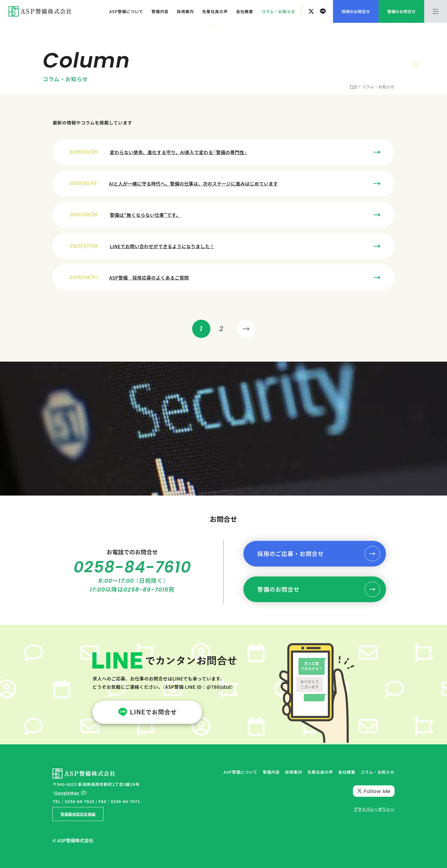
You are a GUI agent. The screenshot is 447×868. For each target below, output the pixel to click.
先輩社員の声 (215, 11)
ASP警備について (126, 11)
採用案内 (185, 11)
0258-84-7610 (133, 567)
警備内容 (160, 11)
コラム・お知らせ (278, 11)
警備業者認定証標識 (78, 814)
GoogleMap (67, 793)
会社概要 (245, 11)
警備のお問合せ (279, 589)
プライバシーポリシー (374, 809)
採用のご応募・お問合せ (291, 554)
